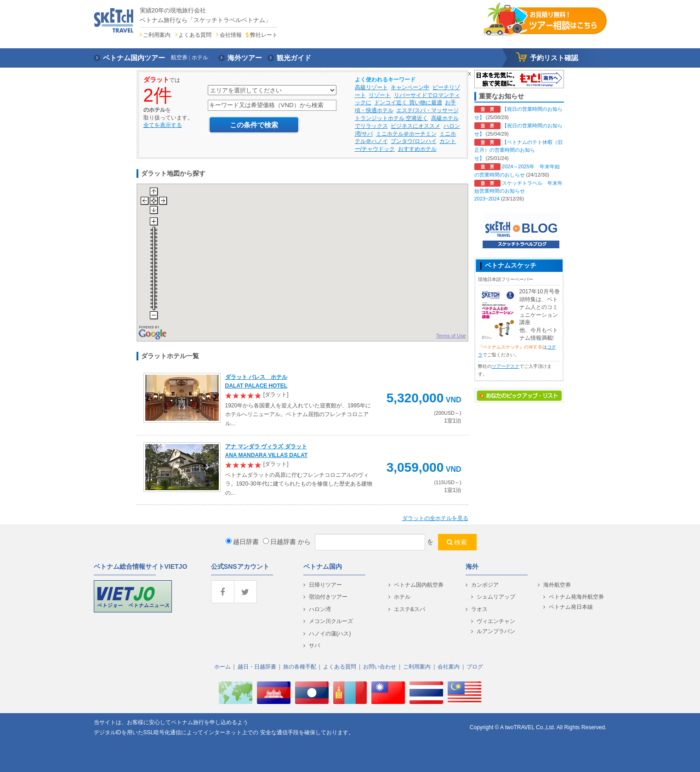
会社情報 (231, 35)
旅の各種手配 (300, 667)
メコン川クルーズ (331, 621)
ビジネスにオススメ (415, 126)
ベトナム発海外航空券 (576, 597)
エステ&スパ (410, 609)
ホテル (402, 597)
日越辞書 (279, 542)
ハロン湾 (320, 609)
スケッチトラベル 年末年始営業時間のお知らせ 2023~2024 (518, 191)
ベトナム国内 (323, 566)
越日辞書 (242, 542)
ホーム (222, 667)
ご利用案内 (157, 35)
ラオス (479, 609)
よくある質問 (195, 35)
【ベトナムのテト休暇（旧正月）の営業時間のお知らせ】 (518, 150)
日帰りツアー (325, 585)
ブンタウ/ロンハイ (413, 141)
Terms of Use (451, 336)
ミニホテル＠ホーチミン (406, 134)
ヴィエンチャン (496, 621)
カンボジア (485, 585)
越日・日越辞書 (257, 667)
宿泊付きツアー (328, 597)
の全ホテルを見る (435, 518)
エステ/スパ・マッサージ (427, 110)
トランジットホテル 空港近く (391, 118)
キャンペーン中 (410, 87)
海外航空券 (557, 585)
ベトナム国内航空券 (419, 585)
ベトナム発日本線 (571, 607)
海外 (472, 566)
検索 (461, 542)
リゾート (380, 95)
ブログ (475, 667)
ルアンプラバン (496, 631)
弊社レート (264, 35)
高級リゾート (371, 87)
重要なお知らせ (501, 96)
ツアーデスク (506, 366)
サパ (314, 646)
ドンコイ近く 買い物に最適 (408, 103)
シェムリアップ (496, 597)
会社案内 (449, 667)
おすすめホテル (417, 149)
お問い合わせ (380, 667)
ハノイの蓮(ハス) (330, 634)
